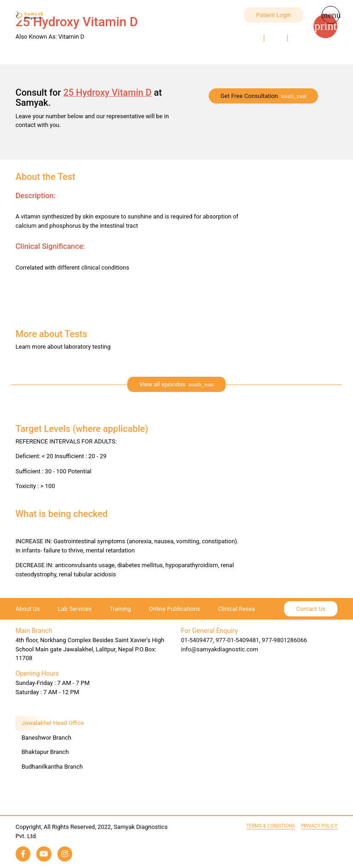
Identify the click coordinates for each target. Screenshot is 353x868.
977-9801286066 (285, 640)
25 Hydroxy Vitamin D (108, 92)
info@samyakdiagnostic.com (220, 649)
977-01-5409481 (237, 640)
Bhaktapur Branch (45, 752)
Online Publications (174, 609)
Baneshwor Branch (46, 738)
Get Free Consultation (249, 96)
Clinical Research (241, 609)
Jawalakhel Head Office (53, 723)
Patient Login (273, 15)
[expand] (176, 384)
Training (120, 609)
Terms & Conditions (271, 826)
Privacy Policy (319, 826)
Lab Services (75, 609)
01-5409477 (197, 640)
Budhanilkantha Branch (52, 767)
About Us (28, 609)
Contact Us (311, 609)
